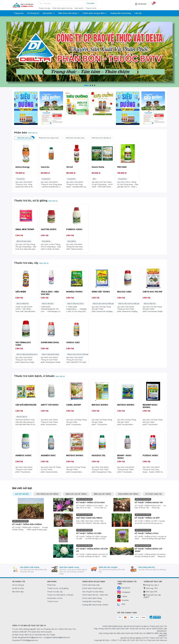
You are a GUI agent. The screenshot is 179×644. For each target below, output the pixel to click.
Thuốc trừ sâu (44, 8)
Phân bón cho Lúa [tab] (26, 137)
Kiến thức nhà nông (69, 13)
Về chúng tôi (33, 13)
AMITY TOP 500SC (50, 405)
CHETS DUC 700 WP (152, 292)
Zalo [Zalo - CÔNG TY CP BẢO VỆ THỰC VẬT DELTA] (121, 604)
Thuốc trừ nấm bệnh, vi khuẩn (34, 376)
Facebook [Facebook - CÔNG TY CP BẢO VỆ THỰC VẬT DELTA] (124, 588)
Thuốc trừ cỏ (53, 601)
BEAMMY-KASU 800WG (150, 406)
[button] (86, 85)
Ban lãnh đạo (18, 592)
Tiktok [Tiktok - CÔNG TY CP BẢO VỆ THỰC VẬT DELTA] (122, 597)
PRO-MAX (122, 167)
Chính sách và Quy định (95, 13)
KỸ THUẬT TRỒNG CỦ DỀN (89, 533)
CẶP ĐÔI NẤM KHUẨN (26, 405)
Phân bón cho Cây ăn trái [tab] (50, 137)
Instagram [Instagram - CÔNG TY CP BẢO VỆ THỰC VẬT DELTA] (124, 592)
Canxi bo (45, 167)
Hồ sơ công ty (18, 585)
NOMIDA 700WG (74, 292)
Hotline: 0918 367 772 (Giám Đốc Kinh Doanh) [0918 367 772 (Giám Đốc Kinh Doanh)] (32, 632)
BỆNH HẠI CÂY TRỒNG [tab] (102, 494)
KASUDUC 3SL (99, 455)
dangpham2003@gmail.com (30, 637)
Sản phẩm (49, 13)
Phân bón (21, 133)
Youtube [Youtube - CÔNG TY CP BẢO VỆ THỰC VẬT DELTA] (123, 600)
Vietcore (163, 640)
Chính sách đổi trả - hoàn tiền (95, 595)
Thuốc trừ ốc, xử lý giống (31, 201)
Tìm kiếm (90, 3)
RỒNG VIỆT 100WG (101, 292)
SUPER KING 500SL (50, 343)
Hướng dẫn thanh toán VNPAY (95, 605)
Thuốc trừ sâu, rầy (26, 263)
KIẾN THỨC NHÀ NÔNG (20, 521)
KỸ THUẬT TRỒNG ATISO (147, 533)
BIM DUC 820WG (100, 405)
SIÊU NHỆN (21, 292)
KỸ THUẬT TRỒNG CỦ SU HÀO (90, 502)
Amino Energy (22, 167)
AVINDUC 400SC (23, 455)
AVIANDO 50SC (48, 455)
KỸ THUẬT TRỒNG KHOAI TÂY (149, 502)
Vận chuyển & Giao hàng (93, 592)
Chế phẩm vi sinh (55, 598)
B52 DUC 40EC (124, 292)
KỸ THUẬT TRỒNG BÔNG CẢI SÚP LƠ (92, 550)
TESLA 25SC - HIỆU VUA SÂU (50, 293)
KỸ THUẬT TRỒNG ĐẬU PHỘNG (27, 524)
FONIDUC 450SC (74, 229)
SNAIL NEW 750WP (25, 229)
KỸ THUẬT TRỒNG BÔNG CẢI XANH (148, 550)
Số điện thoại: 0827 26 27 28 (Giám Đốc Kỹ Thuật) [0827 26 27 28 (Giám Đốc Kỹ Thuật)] (34, 635)
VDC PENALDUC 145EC (23, 344)
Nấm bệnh (79, 8)
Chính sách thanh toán (92, 588)
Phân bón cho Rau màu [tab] (77, 137)
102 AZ (70, 167)
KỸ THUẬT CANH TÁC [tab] (154, 494)
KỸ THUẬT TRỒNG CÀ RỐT (147, 518)
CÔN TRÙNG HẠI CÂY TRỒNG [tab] (47, 494)
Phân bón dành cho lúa (62, 8)
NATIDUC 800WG (126, 405)
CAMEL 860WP (74, 405)
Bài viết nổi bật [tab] (22, 494)
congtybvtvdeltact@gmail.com (57, 637)
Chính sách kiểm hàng (92, 598)
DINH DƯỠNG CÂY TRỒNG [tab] (128, 494)
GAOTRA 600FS (49, 229)
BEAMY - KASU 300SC (124, 457)
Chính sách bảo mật (91, 585)
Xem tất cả (33, 133)
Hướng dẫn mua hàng (121, 13)
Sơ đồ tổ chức (18, 588)
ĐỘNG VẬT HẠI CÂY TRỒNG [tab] (76, 494)
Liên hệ (138, 13)
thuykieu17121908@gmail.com (25, 640)
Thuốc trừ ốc (91, 8)
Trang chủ (19, 13)
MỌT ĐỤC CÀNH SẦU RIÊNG (89, 518)
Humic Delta (98, 167)
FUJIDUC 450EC (150, 455)
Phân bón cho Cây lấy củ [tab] (103, 137)
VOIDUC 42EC (73, 343)
